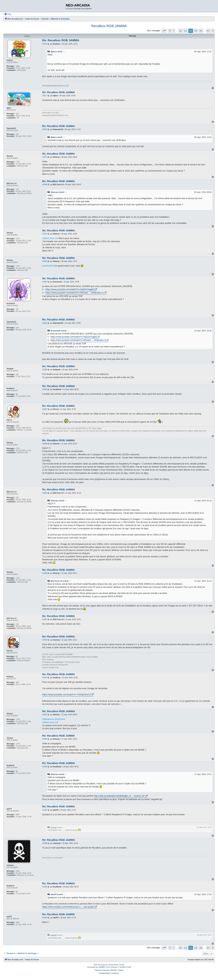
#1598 (45, 843)
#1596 (45, 767)
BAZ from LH (56, 581)
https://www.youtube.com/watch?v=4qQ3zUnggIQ (70, 289)
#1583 (45, 282)
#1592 (45, 640)
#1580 (45, 185)
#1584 (45, 323)
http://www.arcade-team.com (54, 85)
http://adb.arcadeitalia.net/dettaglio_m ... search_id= (119, 796)
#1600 (45, 918)
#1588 (45, 444)
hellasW (54, 827)
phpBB (101, 967)
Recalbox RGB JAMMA (109, 26)
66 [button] (201, 31)
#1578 (45, 129)
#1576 (45, 44)
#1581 (45, 234)
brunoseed (55, 331)
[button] (164, 31)
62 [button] (180, 31)
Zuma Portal (113, 965)
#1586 (45, 389)
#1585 (45, 370)
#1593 (45, 678)
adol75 (54, 894)
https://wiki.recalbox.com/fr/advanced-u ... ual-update (68, 907)
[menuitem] (8, 14)
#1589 (45, 493)
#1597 (45, 810)
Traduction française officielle (105, 970)
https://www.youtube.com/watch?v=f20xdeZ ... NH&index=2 (75, 293)
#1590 (45, 573)
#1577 (45, 96)
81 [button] (208, 31)
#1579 (45, 157)
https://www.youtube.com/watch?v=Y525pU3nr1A (67, 694)
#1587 (45, 409)
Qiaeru (121, 970)
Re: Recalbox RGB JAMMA (61, 40)
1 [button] (174, 31)
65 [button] (196, 31)
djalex (53, 52)
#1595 (45, 739)
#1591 (45, 619)
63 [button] (186, 31)
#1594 (45, 715)
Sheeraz (54, 192)
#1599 (45, 887)
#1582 (45, 261)
